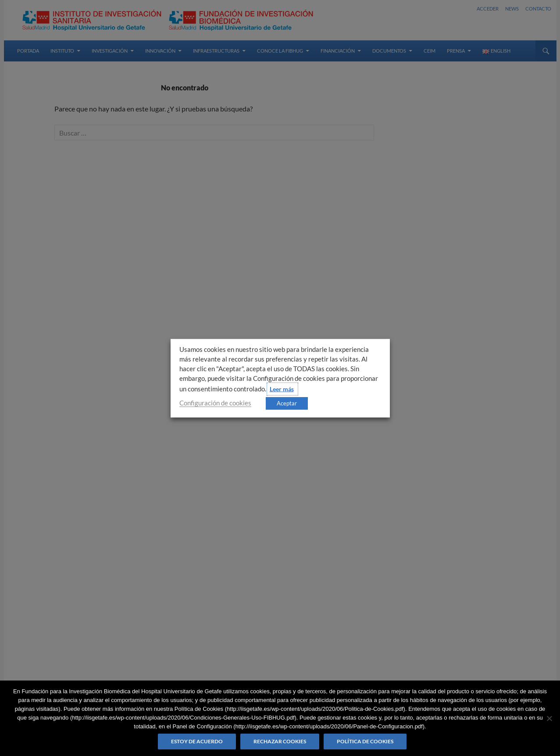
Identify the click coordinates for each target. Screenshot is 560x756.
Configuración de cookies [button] (215, 403)
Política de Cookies (365, 741)
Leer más (282, 389)
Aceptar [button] (287, 403)
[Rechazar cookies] (549, 718)
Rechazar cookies (280, 741)
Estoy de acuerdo (197, 741)
